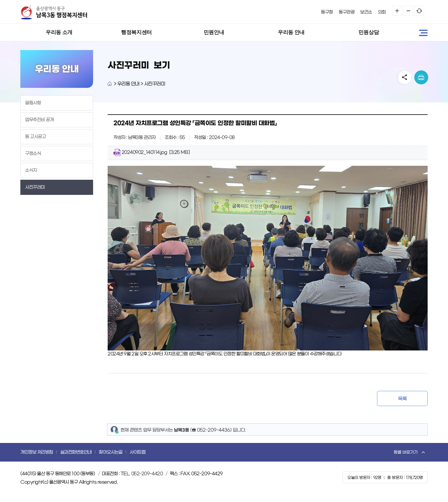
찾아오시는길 (110, 452)
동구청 (327, 12)
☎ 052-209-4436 (211, 430)
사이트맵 (137, 452)
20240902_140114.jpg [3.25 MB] (151, 152)
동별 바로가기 (406, 452)
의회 (382, 12)
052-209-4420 (147, 474)
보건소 (366, 12)
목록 (402, 399)
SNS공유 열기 (405, 77)
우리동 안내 (291, 32)
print (421, 77)
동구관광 (346, 12)
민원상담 (369, 32)
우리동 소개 (59, 32)
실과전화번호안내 (76, 452)
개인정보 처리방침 (37, 452)
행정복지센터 (136, 32)
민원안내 (214, 32)
